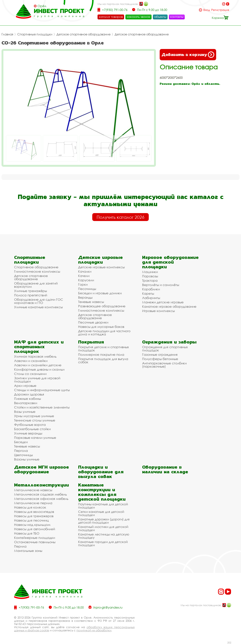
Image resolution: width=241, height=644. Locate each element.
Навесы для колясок (30, 507)
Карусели (86, 280)
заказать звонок (138, 17)
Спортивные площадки (35, 34)
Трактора (150, 280)
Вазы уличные (25, 412)
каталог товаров (111, 17)
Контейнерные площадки (35, 538)
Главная (7, 34)
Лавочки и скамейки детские (38, 365)
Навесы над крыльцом (32, 525)
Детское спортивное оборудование (84, 34)
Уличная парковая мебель (35, 356)
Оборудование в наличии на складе (165, 469)
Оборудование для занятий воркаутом (36, 285)
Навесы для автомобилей (35, 529)
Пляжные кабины (27, 399)
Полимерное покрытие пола (101, 355)
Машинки (150, 272)
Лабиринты (151, 298)
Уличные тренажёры (31, 291)
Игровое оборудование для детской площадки (170, 262)
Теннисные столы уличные (35, 420)
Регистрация (220, 10)
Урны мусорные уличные (34, 416)
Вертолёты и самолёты (161, 285)
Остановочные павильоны (35, 542)
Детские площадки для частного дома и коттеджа (104, 333)
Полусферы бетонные (160, 359)
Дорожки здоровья (29, 394)
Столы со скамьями (30, 374)
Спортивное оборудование (36, 267)
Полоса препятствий (31, 295)
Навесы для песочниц (31, 520)
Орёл (42, 6)
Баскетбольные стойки (32, 429)
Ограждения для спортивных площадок (165, 349)
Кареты (148, 293)
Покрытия (91, 342)
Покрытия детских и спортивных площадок (103, 349)
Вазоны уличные (27, 459)
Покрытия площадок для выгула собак (103, 360)
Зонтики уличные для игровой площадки (37, 380)
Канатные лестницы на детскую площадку (104, 536)
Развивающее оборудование (102, 306)
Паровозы (150, 276)
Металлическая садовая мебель (40, 494)
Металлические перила (33, 503)
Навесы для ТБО (27, 533)
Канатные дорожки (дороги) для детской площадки (104, 521)
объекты (160, 17)
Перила (20, 546)
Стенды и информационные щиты (42, 390)
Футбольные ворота (30, 425)
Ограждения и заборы (169, 342)
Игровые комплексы (158, 311)
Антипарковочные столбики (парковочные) (164, 365)
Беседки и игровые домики (100, 293)
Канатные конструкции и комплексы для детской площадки (102, 492)
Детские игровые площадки (100, 260)
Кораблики (151, 289)
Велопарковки (26, 403)
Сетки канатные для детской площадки (101, 513)
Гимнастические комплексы (37, 271)
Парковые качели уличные (35, 438)
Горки (83, 284)
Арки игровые (25, 386)
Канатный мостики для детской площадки (103, 528)
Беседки (21, 442)
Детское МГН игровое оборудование (42, 469)
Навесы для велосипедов (34, 512)
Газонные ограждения (160, 355)
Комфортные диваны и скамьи (39, 369)
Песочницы (87, 289)
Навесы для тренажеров (34, 516)
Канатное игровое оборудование (169, 306)
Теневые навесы (91, 302)
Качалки (85, 271)
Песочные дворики (93, 322)
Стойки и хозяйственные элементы (42, 407)
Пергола (21, 451)
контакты (177, 17)
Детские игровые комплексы (101, 267)
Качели (84, 276)
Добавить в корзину (188, 55)
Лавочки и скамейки (31, 361)
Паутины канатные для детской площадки (103, 506)
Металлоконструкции (42, 485)
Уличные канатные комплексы (38, 307)
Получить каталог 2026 (120, 217)
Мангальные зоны (28, 551)
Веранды (85, 297)
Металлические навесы (33, 490)
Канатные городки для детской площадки (103, 543)
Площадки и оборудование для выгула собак (101, 472)
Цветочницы (23, 455)
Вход (207, 10)
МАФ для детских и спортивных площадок (39, 347)
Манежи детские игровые (163, 302)
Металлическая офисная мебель (41, 499)
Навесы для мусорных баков (101, 327)
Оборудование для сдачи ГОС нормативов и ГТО (39, 301)
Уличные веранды (28, 433)
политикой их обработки (94, 630)
